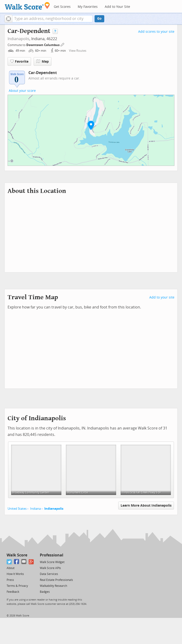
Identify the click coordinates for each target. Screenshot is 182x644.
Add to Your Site (117, 7)
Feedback (13, 592)
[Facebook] (17, 562)
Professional (52, 555)
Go (99, 19)
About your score (22, 91)
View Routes (78, 51)
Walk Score (17, 555)
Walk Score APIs (50, 568)
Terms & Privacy (17, 586)
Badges (45, 592)
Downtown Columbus (43, 45)
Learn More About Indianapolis (146, 506)
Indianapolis (18, 39)
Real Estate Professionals (56, 580)
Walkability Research (53, 586)
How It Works (15, 574)
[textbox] (52, 19)
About (11, 568)
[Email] (24, 562)
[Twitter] (9, 562)
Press (10, 580)
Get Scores (62, 7)
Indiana (35, 509)
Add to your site (162, 297)
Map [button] (43, 61)
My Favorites (88, 7)
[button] (8, 19)
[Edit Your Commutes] (63, 44)
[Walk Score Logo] (27, 6)
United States (17, 509)
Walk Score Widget (52, 562)
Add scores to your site (156, 32)
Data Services (49, 574)
